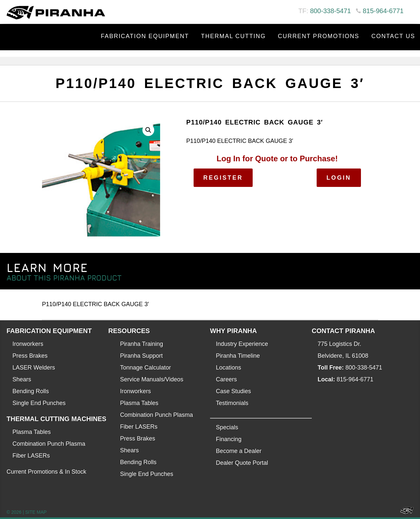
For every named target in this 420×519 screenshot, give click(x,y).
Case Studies (233, 391)
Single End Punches (39, 403)
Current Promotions (319, 36)
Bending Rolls (31, 391)
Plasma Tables (32, 432)
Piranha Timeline (238, 356)
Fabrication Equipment (145, 36)
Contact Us (393, 36)
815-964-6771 (383, 11)
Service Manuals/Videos (152, 379)
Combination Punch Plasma (49, 444)
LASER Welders (34, 368)
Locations (229, 368)
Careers (226, 379)
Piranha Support (141, 356)
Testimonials (232, 403)
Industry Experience (242, 344)
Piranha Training (142, 344)
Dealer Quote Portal (242, 463)
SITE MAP (36, 512)
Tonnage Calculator (146, 368)
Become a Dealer (239, 451)
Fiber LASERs (31, 456)
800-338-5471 (331, 11)
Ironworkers (28, 344)
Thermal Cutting (233, 36)
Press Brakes (30, 356)
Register (223, 178)
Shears (22, 379)
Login (339, 178)
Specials (227, 427)
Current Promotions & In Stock (46, 472)
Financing (229, 439)
